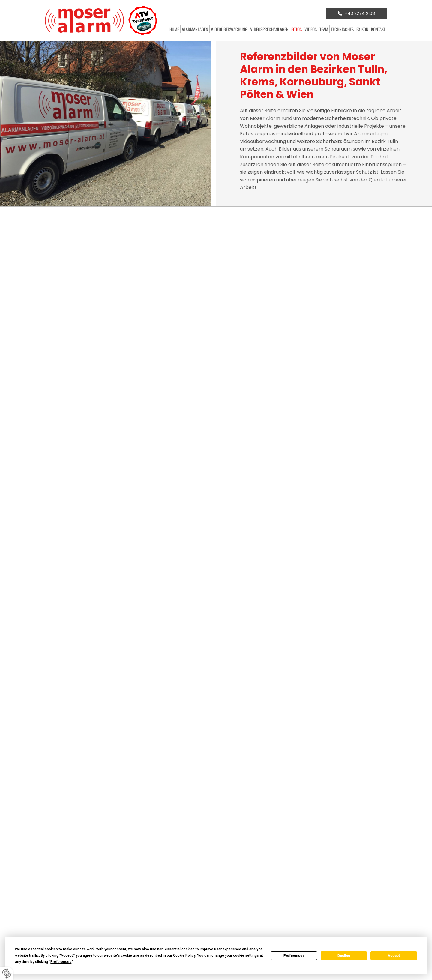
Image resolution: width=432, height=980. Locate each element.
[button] (356, 13)
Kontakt (378, 29)
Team (324, 29)
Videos (311, 29)
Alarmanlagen (195, 29)
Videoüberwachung (229, 29)
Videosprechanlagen (269, 29)
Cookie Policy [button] (184, 955)
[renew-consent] (7, 973)
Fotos (297, 29)
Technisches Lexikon (350, 29)
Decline (344, 956)
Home (174, 29)
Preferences (294, 956)
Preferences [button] (61, 962)
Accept (394, 956)
